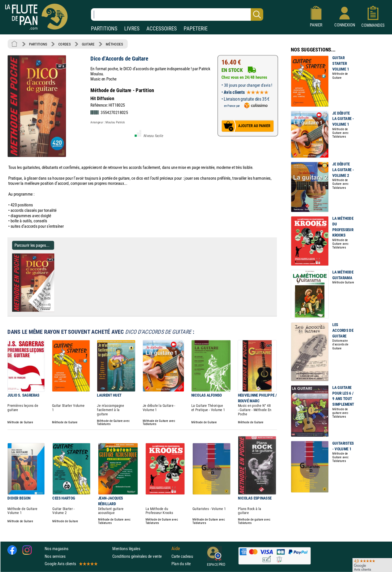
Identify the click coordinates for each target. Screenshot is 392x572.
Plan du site (181, 564)
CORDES (64, 44)
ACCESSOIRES (162, 29)
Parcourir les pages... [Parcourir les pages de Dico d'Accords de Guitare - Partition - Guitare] (32, 245)
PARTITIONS (104, 29)
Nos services (55, 556)
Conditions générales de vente (141, 556)
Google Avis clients (71, 564)
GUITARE (88, 44)
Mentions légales (126, 549)
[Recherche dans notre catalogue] (177, 14)
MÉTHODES (114, 44)
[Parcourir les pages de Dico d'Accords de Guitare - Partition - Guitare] (52, 310)
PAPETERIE (196, 29)
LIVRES (132, 29)
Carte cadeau (182, 556)
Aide (176, 549)
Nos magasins (57, 549)
